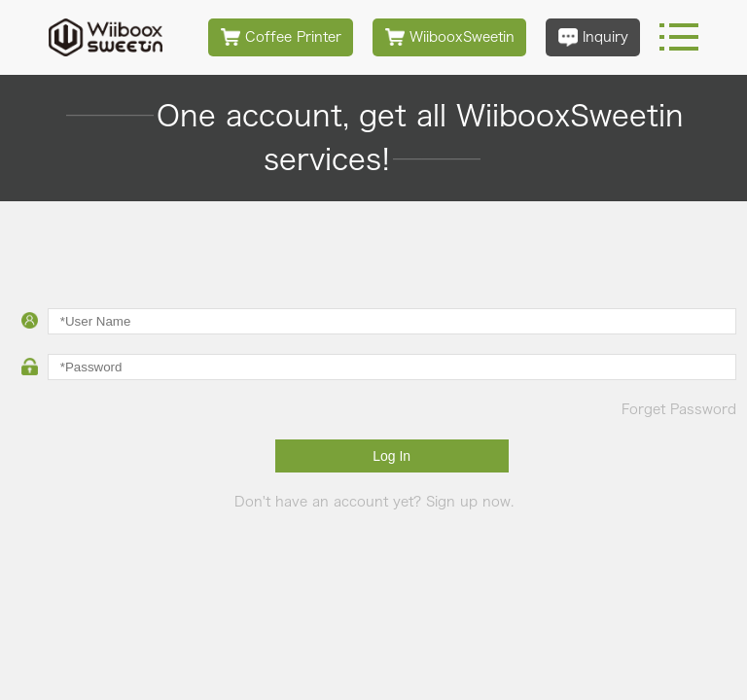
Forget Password (679, 409)
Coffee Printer (281, 37)
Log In (391, 456)
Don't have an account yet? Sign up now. (374, 502)
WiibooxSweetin (449, 37)
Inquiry (593, 37)
